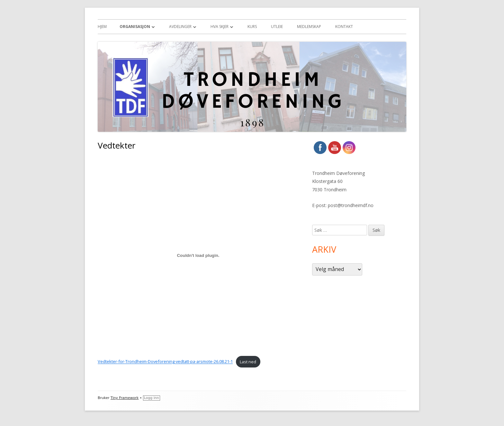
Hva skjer (220, 27)
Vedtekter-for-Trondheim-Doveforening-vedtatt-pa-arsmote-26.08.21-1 (165, 362)
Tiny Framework (125, 398)
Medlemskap (309, 27)
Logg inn (152, 398)
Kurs (252, 27)
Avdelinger (180, 27)
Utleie (277, 27)
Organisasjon (135, 27)
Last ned (248, 362)
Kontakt (344, 27)
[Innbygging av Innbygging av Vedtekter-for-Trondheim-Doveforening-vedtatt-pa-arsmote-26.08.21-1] (198, 256)
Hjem (102, 27)
